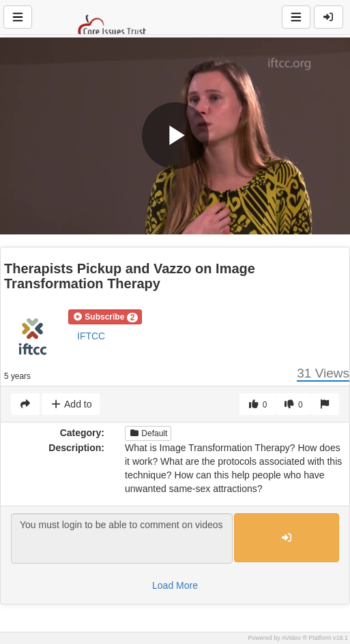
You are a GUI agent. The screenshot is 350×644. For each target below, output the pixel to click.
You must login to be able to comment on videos (122, 538)
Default (148, 433)
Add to (71, 404)
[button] (105, 317)
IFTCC (91, 336)
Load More (175, 585)
